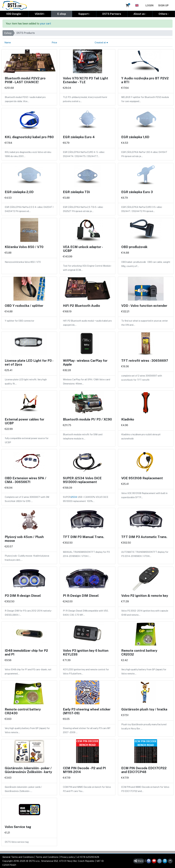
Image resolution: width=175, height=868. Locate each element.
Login (149, 5)
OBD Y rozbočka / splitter (24, 306)
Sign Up (163, 5)
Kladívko (128, 419)
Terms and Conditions (47, 857)
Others (163, 14)
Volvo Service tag (18, 827)
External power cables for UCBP (24, 421)
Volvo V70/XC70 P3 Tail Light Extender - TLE (86, 80)
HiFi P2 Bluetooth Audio (81, 306)
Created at (101, 42)
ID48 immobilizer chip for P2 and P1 (26, 652)
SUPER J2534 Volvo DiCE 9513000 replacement (82, 480)
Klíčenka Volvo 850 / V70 (24, 247)
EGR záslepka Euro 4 (79, 137)
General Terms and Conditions (18, 857)
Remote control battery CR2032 (139, 652)
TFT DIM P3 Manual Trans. (84, 537)
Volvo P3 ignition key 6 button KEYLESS (86, 652)
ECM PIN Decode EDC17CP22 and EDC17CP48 (144, 770)
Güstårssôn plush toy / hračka (144, 709)
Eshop (8, 33)
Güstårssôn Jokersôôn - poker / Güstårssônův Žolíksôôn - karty (28, 770)
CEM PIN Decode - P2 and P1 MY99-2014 (84, 770)
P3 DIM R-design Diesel (23, 595)
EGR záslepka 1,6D (135, 137)
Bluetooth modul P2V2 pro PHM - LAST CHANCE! (25, 80)
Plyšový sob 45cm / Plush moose (24, 539)
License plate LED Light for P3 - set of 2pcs (29, 362)
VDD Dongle (14, 14)
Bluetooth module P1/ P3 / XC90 (87, 419)
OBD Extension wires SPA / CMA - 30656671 (26, 480)
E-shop (62, 14)
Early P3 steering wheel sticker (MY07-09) (87, 711)
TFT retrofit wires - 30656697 (145, 360)
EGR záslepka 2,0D (19, 192)
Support (83, 14)
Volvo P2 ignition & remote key (145, 595)
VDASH (39, 14)
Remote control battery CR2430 (23, 711)
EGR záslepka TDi (76, 192)
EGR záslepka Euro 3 (137, 192)
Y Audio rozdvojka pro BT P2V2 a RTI (145, 80)
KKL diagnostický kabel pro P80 (29, 137)
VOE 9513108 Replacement (142, 478)
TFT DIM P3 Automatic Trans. (144, 537)
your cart (45, 23)
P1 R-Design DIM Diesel (81, 595)
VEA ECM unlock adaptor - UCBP (83, 249)
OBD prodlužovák (134, 247)
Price (54, 42)
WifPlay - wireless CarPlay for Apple (85, 362)
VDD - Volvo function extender (144, 306)
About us (139, 14)
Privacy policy (68, 857)
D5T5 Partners (112, 14)
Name (8, 42)
